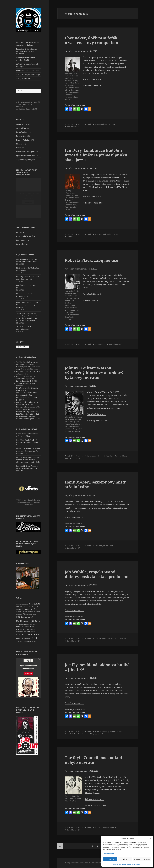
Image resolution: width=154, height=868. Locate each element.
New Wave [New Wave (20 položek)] (34, 624)
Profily (19, 148)
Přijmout (110, 859)
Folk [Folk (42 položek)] (24, 614)
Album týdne (21, 124)
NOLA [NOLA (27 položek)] (18, 627)
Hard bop (98, 546)
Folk (120, 731)
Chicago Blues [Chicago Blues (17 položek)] (36, 607)
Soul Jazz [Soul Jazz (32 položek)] (19, 641)
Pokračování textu (92, 79)
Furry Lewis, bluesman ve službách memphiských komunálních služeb (26, 379)
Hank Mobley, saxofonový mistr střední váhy (95, 484)
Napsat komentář (73, 126)
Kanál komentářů (23, 240)
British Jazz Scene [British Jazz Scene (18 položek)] (27, 607)
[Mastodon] (71, 109)
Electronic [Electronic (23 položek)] (30, 611)
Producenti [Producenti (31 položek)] (32, 629)
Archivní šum (21, 128)
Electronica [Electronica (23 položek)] (37, 611)
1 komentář (71, 236)
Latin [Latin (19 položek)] (39, 621)
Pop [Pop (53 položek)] (31, 626)
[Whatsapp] (78, 109)
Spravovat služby (109, 854)
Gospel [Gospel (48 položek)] (30, 617)
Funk (112, 456)
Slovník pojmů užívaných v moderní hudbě (26, 59)
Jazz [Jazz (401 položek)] (34, 621)
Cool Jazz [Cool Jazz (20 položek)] (19, 611)
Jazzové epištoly (22, 132)
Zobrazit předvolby (142, 859)
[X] (82, 109)
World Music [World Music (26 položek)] (32, 641)
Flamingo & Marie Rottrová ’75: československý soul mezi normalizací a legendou (28, 409)
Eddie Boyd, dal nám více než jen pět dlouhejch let (28, 442)
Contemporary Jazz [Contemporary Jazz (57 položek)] (29, 609)
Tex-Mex (85, 734)
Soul (104, 344)
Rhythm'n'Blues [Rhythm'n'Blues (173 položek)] (25, 634)
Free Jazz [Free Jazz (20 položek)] (34, 614)
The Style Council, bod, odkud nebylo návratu (93, 760)
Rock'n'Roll (69, 734)
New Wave (99, 234)
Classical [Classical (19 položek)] (19, 609)
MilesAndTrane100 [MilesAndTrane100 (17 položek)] (21, 624)
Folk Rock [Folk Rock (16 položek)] (28, 614)
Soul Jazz (110, 546)
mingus (80, 124)
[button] (150, 838)
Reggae (113, 639)
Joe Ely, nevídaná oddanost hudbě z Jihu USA (97, 667)
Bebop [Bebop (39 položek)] (31, 604)
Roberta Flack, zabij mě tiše (91, 260)
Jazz (96, 344)
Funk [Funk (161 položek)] (19, 617)
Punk (113, 234)
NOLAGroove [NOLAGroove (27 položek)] (25, 627)
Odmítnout (125, 859)
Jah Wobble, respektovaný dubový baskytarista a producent (97, 574)
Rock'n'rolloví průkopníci (26, 152)
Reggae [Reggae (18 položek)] (33, 631)
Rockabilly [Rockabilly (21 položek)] (28, 638)
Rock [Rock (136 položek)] (37, 634)
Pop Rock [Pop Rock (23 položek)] (36, 627)
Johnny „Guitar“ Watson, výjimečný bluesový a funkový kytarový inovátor (94, 373)
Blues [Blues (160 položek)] (37, 603)
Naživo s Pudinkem (23, 140)
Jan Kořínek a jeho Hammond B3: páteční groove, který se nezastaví (27, 305)
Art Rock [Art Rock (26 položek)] (19, 604)
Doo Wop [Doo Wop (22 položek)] (24, 612)
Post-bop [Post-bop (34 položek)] (19, 629)
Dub (96, 639)
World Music (122, 639)
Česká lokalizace (22, 244)
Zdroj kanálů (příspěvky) (25, 236)
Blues (108, 456)
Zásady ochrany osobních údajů (131, 864)
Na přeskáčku (21, 136)
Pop (100, 344)
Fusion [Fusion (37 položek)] (25, 617)
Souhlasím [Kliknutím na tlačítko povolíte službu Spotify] (28, 202)
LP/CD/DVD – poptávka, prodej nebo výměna (28, 65)
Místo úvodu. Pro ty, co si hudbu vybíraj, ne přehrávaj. (28, 44)
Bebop (97, 124)
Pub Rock (107, 234)
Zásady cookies (117, 864)
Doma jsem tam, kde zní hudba (28, 71)
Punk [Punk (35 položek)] (29, 631)
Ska (117, 234)
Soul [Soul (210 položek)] (34, 638)
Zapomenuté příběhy (24, 159)
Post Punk (106, 639)
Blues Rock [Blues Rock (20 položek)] (19, 607)
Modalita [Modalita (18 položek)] (29, 624)
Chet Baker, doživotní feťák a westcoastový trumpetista (91, 40)
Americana (114, 731)
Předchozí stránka (60, 846)
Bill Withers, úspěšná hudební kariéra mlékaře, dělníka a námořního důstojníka (27, 416)
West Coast (112, 124)
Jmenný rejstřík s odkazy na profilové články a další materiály (27, 51)
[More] (90, 109)
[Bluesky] (67, 109)
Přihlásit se (20, 232)
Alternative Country (102, 731)
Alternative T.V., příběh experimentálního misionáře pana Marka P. (28, 451)
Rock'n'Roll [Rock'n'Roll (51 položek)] (21, 638)
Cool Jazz (104, 124)
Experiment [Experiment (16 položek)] (19, 614)
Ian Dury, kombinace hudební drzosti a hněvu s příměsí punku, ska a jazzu (97, 155)
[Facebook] (86, 109)
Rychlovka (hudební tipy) (26, 156)
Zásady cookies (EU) (24, 79)
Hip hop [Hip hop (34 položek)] (28, 621)
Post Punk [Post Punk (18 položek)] (25, 629)
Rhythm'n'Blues (121, 456)
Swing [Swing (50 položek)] (25, 641)
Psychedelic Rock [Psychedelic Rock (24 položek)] (21, 631)
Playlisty (19, 144)
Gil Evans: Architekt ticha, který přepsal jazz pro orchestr (27, 468)
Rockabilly (77, 734)
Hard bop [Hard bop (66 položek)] (20, 621)
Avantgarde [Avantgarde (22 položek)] (25, 604)
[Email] (74, 109)
